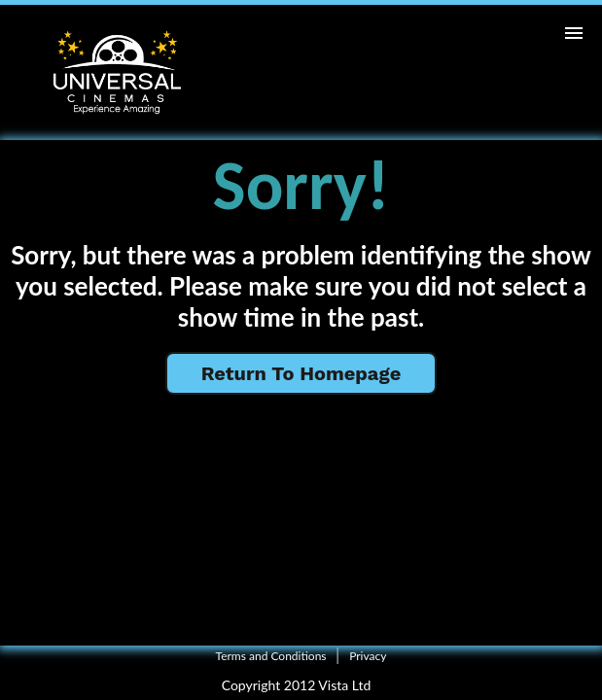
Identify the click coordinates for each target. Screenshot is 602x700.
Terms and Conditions (271, 656)
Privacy (368, 656)
